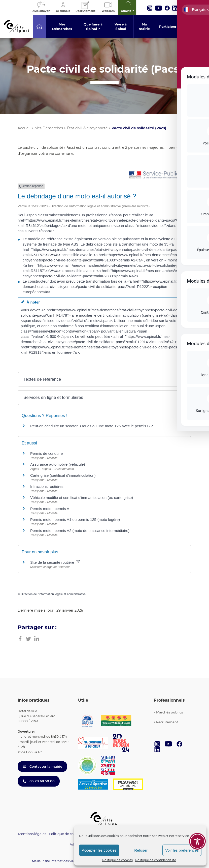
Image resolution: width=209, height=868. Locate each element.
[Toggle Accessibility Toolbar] (197, 841)
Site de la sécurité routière (55, 562)
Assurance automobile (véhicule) (58, 464)
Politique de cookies (117, 860)
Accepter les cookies (99, 850)
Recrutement (167, 722)
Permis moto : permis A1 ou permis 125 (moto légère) (75, 519)
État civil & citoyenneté (87, 128)
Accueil (24, 128)
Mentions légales (32, 834)
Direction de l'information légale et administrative (53, 594)
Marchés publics (169, 712)
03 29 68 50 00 (39, 781)
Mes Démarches (49, 128)
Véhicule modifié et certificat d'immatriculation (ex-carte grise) (82, 498)
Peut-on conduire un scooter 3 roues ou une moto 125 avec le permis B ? (92, 426)
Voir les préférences (182, 850)
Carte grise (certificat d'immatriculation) (63, 475)
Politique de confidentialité (156, 860)
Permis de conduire (46, 453)
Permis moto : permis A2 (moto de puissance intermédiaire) (80, 531)
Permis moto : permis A (50, 509)
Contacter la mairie (42, 766)
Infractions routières (47, 486)
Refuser (141, 850)
